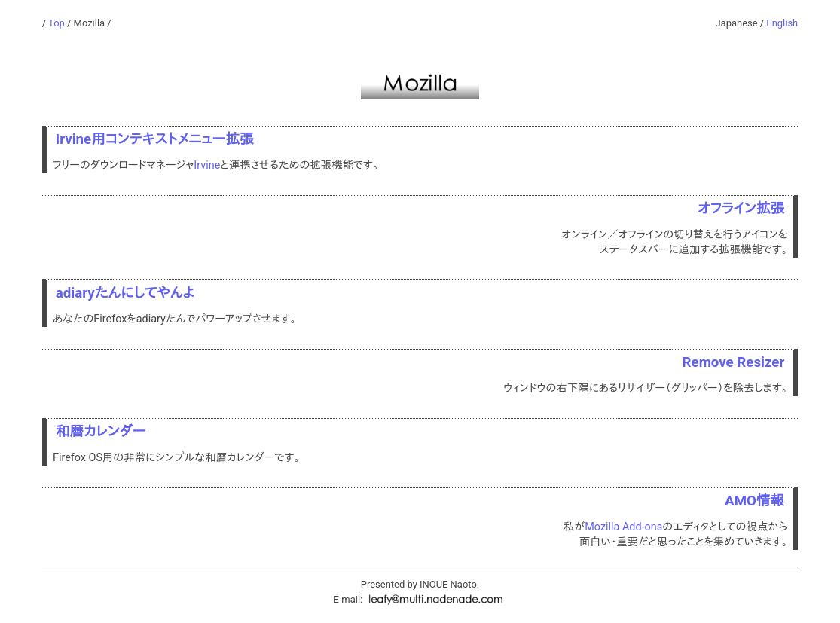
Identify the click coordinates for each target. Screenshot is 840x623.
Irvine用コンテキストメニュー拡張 (155, 139)
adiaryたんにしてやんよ (125, 293)
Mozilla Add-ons (623, 527)
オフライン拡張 (741, 209)
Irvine (207, 165)
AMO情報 (754, 501)
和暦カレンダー (101, 432)
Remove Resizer (734, 362)
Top (57, 23)
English (782, 23)
